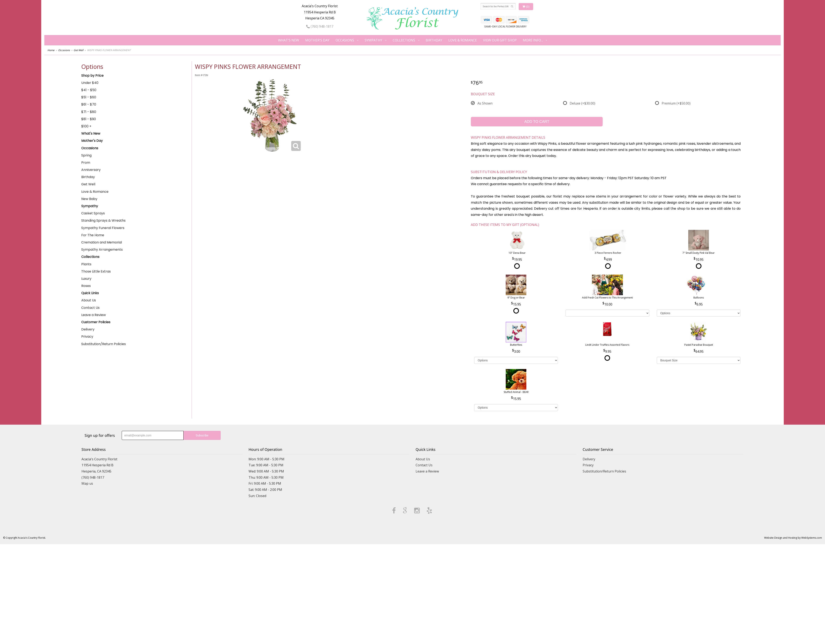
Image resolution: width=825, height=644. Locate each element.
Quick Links (90, 293)
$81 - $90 (89, 119)
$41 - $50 (89, 90)
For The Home (93, 235)
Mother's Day (317, 40)
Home (51, 50)
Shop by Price (92, 76)
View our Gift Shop (500, 40)
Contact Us (90, 308)
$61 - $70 (89, 104)
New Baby (89, 199)
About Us (89, 300)
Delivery (88, 329)
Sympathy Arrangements (102, 250)
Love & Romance (463, 40)
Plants (86, 264)
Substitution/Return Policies (104, 344)
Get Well (78, 50)
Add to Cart (537, 122)
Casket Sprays (93, 213)
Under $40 (90, 83)
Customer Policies (96, 322)
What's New (289, 40)
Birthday (434, 40)
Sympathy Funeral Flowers (103, 228)
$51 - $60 (89, 97)
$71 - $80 (89, 112)
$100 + (86, 126)
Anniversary (91, 170)
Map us (87, 483)
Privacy (87, 337)
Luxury (86, 279)
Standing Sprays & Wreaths (103, 220)
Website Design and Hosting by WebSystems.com (793, 538)
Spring (86, 155)
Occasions (345, 40)
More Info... (533, 40)
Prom (86, 163)
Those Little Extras (96, 271)
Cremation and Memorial (102, 242)
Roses (86, 286)
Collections (404, 40)
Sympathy (373, 40)
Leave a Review (94, 315)
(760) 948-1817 (320, 26)
